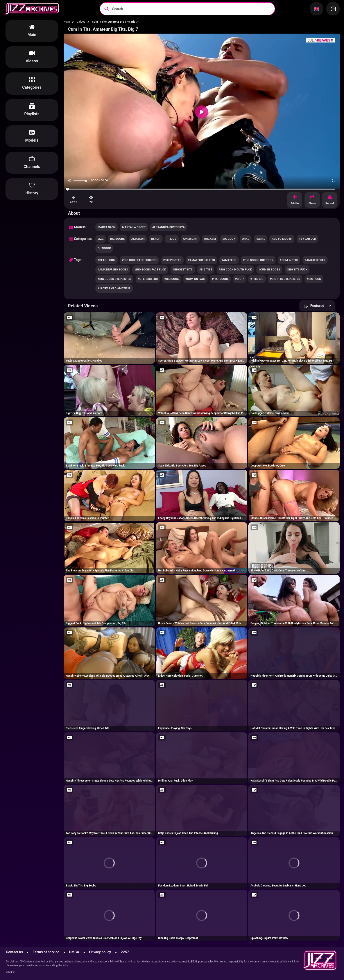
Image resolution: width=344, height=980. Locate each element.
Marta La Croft (134, 227)
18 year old (307, 239)
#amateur (229, 260)
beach (156, 239)
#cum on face (195, 279)
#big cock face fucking (139, 260)
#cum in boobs (269, 269)
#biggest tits (183, 269)
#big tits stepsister (285, 279)
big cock (229, 239)
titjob (172, 239)
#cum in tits (289, 260)
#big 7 (239, 279)
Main (67, 22)
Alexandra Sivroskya (168, 227)
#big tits (206, 269)
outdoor (104, 248)
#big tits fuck (297, 269)
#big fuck (314, 279)
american (190, 239)
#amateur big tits (202, 260)
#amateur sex (315, 260)
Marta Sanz (107, 227)
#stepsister (172, 260)
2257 (125, 952)
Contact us (14, 952)
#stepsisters (148, 279)
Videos (81, 22)
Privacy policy (100, 952)
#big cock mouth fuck (235, 269)
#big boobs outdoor (258, 260)
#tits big (257, 279)
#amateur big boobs (113, 269)
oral (246, 239)
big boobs (117, 239)
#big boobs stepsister (114, 279)
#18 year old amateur (114, 288)
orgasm (210, 239)
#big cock (172, 279)
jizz (101, 239)
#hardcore (220, 279)
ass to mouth (282, 239)
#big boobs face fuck (150, 269)
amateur (138, 239)
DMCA (74, 952)
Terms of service (46, 952)
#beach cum (107, 260)
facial (261, 239)
